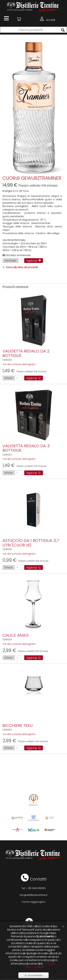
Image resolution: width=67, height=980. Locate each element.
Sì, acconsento (34, 975)
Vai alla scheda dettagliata (19, 364)
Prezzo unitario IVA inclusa (24, 371)
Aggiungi (34, 261)
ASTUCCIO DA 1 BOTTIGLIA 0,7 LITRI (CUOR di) (31, 543)
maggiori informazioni (41, 965)
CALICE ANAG (16, 635)
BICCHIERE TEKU (18, 725)
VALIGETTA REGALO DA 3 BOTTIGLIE (26, 448)
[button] (19, 19)
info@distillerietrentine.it (33, 895)
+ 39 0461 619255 (36, 888)
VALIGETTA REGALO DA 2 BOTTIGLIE (26, 353)
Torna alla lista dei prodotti (20, 267)
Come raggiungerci (34, 902)
